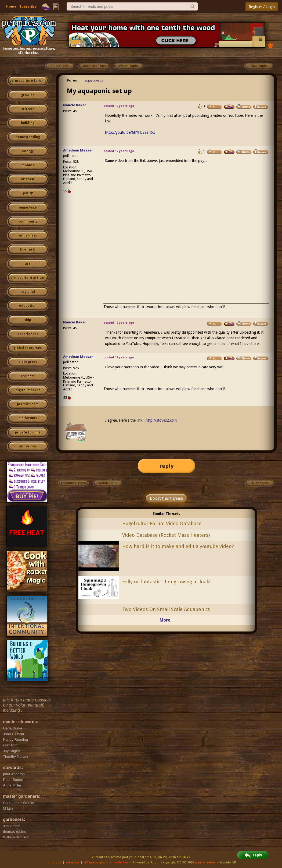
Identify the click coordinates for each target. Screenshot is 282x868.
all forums (28, 446)
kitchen (28, 179)
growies (28, 95)
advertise (73, 862)
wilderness (28, 235)
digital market (28, 390)
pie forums (28, 418)
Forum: (73, 80)
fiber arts (28, 249)
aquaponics (94, 80)
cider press (28, 362)
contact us (54, 862)
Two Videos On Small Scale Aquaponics (166, 609)
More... (167, 620)
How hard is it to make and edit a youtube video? (178, 546)
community (28, 221)
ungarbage (28, 207)
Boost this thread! (167, 498)
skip (28, 320)
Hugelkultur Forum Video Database (162, 523)
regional (28, 292)
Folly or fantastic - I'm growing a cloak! (166, 582)
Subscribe (28, 7)
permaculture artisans (28, 278)
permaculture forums (28, 81)
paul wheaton (205, 862)
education (28, 306)
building (28, 123)
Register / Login (262, 7)
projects (28, 376)
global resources (28, 348)
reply (167, 466)
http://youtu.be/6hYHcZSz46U (130, 132)
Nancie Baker (75, 105)
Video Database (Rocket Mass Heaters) (166, 535)
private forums (28, 432)
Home (11, 6)
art (28, 264)
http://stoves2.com (161, 420)
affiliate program (96, 862)
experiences (28, 334)
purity (28, 193)
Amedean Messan (78, 150)
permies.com (28, 404)
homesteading (28, 137)
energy (28, 151)
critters (28, 109)
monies (28, 165)
